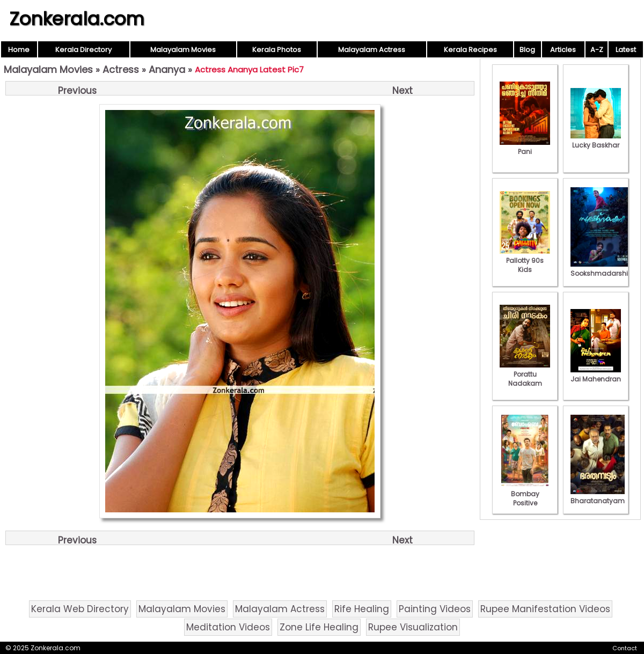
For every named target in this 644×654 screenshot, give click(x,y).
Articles (563, 50)
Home (19, 50)
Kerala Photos (277, 50)
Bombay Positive (525, 494)
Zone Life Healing (319, 627)
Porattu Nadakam (525, 374)
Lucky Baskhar (596, 141)
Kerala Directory (83, 50)
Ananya (167, 69)
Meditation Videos (228, 627)
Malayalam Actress (372, 50)
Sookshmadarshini (602, 269)
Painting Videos (435, 609)
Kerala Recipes (470, 50)
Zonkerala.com (77, 19)
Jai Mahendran (596, 374)
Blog (527, 50)
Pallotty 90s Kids (525, 260)
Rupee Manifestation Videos (545, 609)
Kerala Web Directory (80, 609)
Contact (625, 648)
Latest (626, 50)
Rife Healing (362, 609)
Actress (121, 69)
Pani (525, 147)
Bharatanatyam (598, 496)
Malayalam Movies (183, 50)
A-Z (597, 50)
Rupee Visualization (413, 627)
